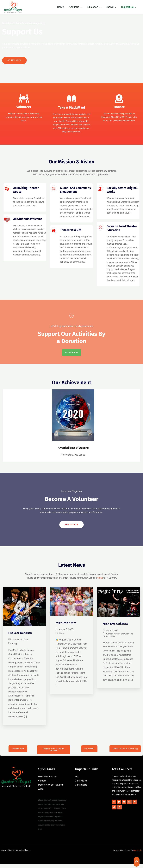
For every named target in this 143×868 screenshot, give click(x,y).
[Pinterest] (135, 806)
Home (61, 7)
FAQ (77, 781)
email (100, 582)
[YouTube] (124, 806)
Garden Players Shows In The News (118, 639)
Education (93, 7)
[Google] (114, 812)
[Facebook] (114, 806)
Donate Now (14, 61)
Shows (110, 7)
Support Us (127, 7)
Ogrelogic (137, 854)
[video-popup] (71, 317)
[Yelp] (120, 812)
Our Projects (81, 789)
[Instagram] (129, 806)
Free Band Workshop (20, 637)
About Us (74, 7)
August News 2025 (66, 627)
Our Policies (81, 785)
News (14, 648)
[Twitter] (119, 806)
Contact (42, 785)
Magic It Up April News (115, 628)
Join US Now (71, 528)
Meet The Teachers (48, 781)
